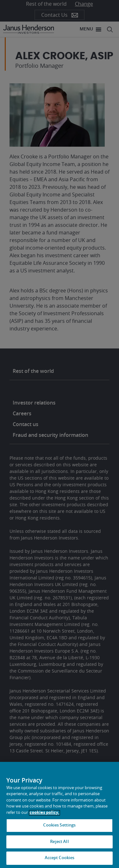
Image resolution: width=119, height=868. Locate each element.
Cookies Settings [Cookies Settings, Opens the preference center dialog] (59, 825)
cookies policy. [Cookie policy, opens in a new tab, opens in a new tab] (44, 813)
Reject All (59, 842)
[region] (60, 815)
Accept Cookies (60, 858)
